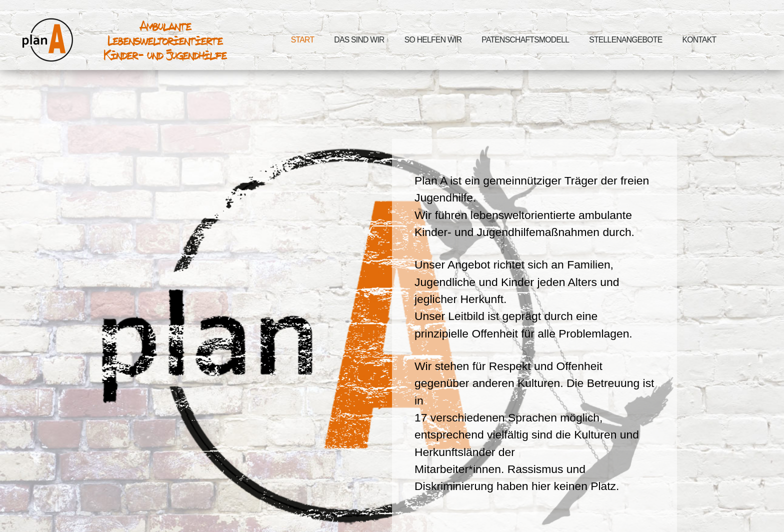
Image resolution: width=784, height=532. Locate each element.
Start (302, 40)
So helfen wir (433, 40)
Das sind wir (359, 40)
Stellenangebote (625, 40)
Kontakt (699, 40)
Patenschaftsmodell (525, 40)
